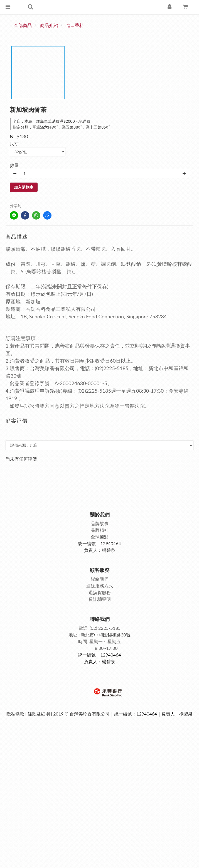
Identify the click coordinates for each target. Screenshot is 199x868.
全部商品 (23, 25)
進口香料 (75, 25)
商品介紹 (49, 25)
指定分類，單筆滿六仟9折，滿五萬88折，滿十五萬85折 (61, 127)
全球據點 (100, 537)
